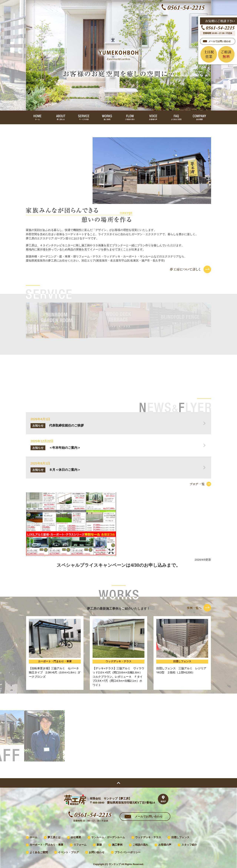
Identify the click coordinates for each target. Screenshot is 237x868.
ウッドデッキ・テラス (148, 837)
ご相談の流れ (140, 845)
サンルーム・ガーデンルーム (108, 837)
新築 (99, 845)
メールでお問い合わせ (149, 816)
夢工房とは (54, 837)
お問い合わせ (97, 852)
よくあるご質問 (39, 852)
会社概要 (76, 837)
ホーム (34, 837)
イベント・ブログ (68, 852)
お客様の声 (165, 845)
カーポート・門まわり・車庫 (46, 845)
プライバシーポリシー (128, 852)
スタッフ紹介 (189, 845)
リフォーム (80, 845)
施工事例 (117, 845)
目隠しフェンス (180, 837)
